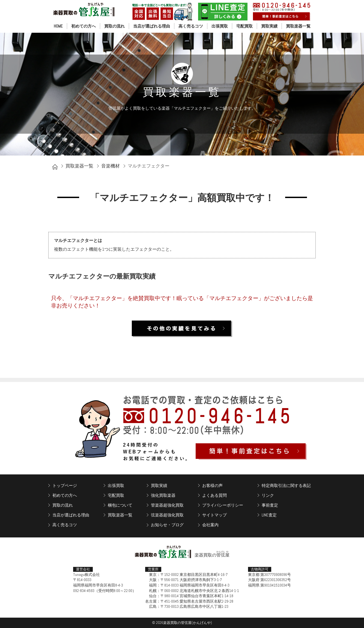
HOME (58, 26)
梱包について (120, 505)
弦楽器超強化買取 (167, 515)
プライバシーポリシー (223, 505)
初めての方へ (83, 26)
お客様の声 (212, 485)
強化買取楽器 (163, 495)
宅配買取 (244, 26)
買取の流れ (114, 26)
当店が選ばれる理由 (152, 26)
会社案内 (210, 525)
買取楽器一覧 (298, 26)
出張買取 (220, 26)
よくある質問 (214, 495)
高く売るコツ (191, 26)
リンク (268, 495)
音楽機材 (111, 166)
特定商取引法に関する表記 (286, 485)
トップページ (65, 485)
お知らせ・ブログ (167, 525)
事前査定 (270, 505)
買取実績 (269, 26)
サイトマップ (214, 515)
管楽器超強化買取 (167, 505)
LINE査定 (269, 515)
